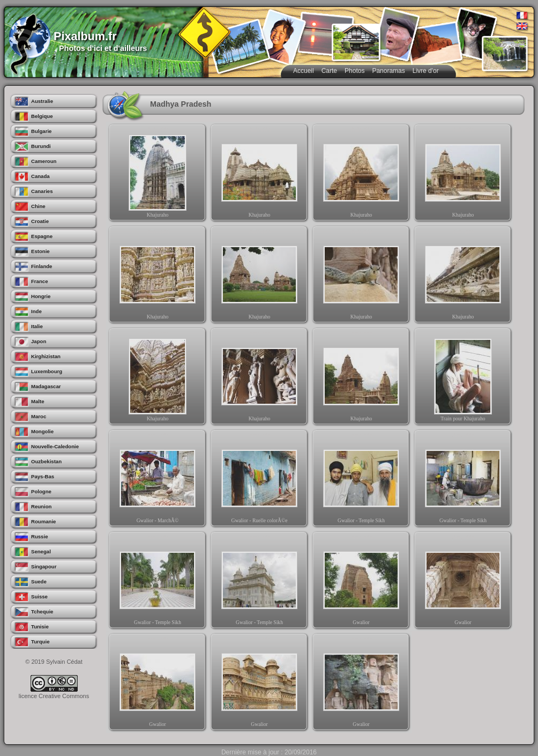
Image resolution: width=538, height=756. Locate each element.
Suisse (39, 596)
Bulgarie (41, 131)
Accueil (304, 71)
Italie (37, 326)
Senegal (41, 551)
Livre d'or (426, 71)
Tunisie (40, 627)
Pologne (41, 491)
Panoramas (388, 71)
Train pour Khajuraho (463, 379)
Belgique (42, 116)
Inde (36, 311)
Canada (40, 176)
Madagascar (46, 386)
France (39, 281)
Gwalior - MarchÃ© (158, 480)
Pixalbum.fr (85, 36)
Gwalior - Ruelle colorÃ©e (259, 480)
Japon (39, 341)
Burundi (41, 146)
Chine (38, 206)
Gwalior (361, 582)
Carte (329, 71)
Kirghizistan (46, 356)
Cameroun (44, 161)
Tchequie (42, 612)
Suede (39, 581)
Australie (42, 101)
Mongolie (42, 431)
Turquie (40, 642)
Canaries (42, 191)
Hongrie (41, 296)
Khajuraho (158, 175)
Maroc (39, 416)
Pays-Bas (43, 476)
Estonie (40, 251)
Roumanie (43, 521)
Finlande (42, 266)
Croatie (40, 221)
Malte (38, 401)
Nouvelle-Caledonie (55, 446)
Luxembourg (47, 371)
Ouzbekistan (46, 461)
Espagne (42, 236)
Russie (39, 536)
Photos (354, 71)
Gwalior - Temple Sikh (361, 480)
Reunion (41, 506)
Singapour (44, 566)
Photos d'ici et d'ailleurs (103, 48)
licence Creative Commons (54, 696)
